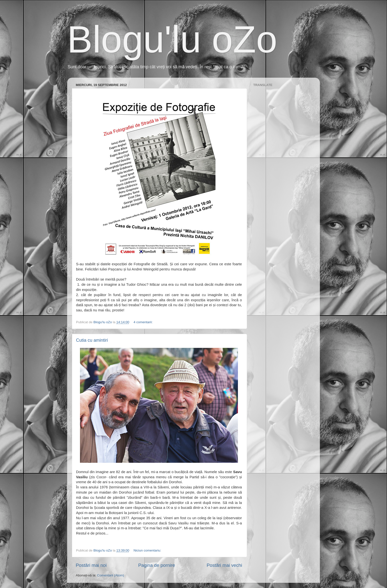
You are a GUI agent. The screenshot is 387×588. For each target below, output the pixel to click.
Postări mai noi (91, 565)
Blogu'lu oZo (172, 39)
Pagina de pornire (157, 565)
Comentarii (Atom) (111, 575)
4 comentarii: (144, 322)
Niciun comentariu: (148, 550)
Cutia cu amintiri (92, 340)
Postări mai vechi (224, 565)
